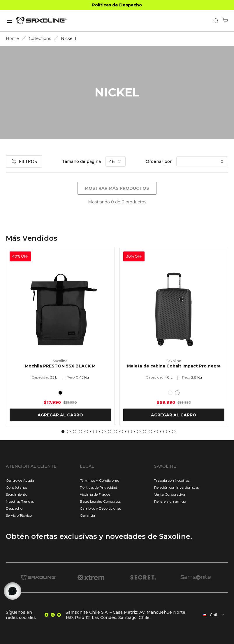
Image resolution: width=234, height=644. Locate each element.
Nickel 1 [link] (69, 38)
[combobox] (214, 615)
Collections (40, 38)
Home (12, 38)
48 (116, 161)
